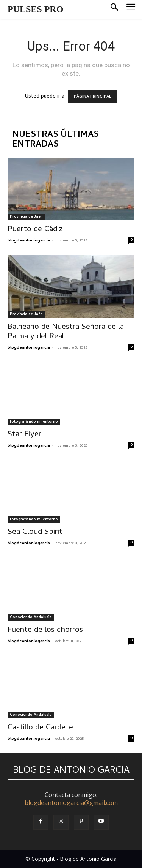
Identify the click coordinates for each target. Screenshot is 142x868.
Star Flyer (24, 435)
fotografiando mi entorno (34, 422)
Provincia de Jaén (26, 217)
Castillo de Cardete (40, 728)
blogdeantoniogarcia (29, 241)
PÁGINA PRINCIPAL (93, 97)
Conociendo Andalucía (31, 617)
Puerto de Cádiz (35, 230)
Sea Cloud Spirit (35, 532)
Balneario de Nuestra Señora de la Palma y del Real (66, 332)
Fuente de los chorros (45, 630)
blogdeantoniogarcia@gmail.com (71, 803)
